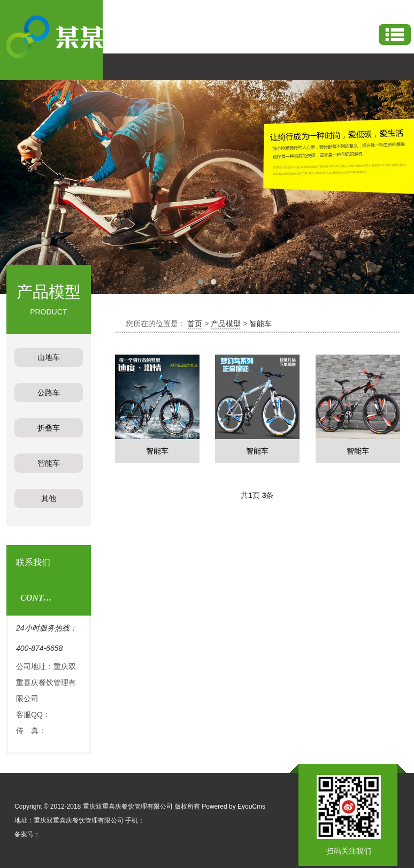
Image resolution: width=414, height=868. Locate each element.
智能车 (260, 324)
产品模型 (226, 324)
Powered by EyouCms (233, 806)
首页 (195, 324)
